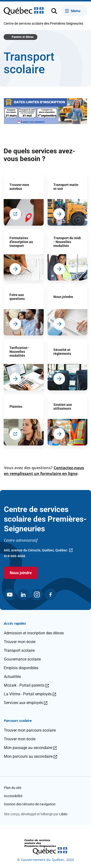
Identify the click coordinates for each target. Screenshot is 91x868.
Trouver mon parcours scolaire (30, 730)
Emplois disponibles (21, 668)
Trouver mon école (20, 642)
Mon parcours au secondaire (30, 756)
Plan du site (13, 788)
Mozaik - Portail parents (26, 685)
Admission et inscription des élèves (34, 633)
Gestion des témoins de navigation (30, 804)
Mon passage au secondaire (30, 748)
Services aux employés (26, 703)
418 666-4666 (15, 556)
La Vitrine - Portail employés (30, 694)
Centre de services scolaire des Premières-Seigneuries (43, 23)
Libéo (63, 814)
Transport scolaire (19, 650)
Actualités (12, 677)
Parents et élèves (23, 37)
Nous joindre (21, 573)
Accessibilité (13, 796)
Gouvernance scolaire (22, 659)
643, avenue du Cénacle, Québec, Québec (38, 551)
